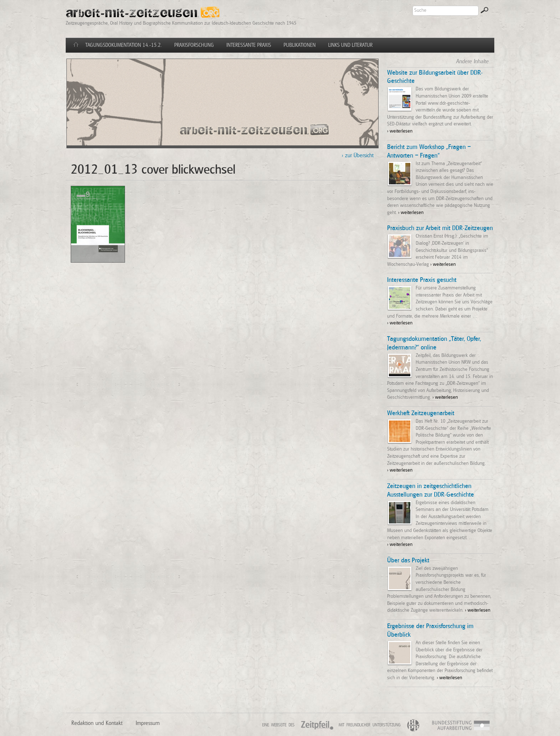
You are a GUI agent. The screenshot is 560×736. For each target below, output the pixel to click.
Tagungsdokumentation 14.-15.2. (124, 45)
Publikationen (300, 45)
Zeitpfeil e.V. (323, 727)
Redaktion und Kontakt (97, 723)
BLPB (415, 725)
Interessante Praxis (249, 45)
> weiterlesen (400, 131)
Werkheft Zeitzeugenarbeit (421, 413)
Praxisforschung (194, 45)
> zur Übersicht (358, 155)
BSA (487, 726)
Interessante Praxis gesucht (422, 280)
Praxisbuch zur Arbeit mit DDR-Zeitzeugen (440, 228)
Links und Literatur (350, 45)
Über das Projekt (408, 561)
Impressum (148, 723)
